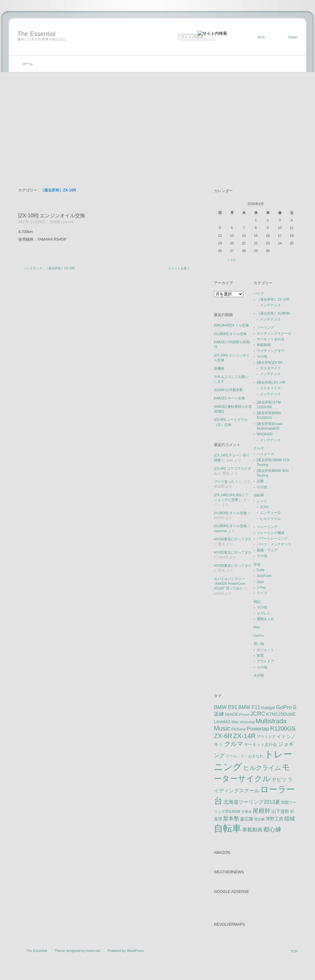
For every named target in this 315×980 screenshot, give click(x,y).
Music (222, 728)
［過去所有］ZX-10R (60, 268)
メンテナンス (33, 268)
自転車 (259, 495)
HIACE (231, 714)
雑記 (257, 601)
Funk (261, 570)
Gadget (268, 708)
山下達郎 (280, 811)
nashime (220, 531)
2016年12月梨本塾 (228, 390)
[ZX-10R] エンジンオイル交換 (52, 216)
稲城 (289, 819)
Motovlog (247, 722)
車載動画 (264, 345)
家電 (260, 655)
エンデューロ (270, 513)
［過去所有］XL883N (273, 313)
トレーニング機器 (271, 533)
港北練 (259, 819)
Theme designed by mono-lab (77, 951)
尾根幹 (262, 811)
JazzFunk (264, 576)
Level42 (222, 722)
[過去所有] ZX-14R (271, 382)
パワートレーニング (272, 538)
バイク (259, 293)
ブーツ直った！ (226, 482)
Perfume (238, 729)
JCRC (264, 507)
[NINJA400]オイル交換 (231, 325)
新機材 (219, 368)
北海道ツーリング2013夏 (252, 802)
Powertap (258, 729)
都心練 (272, 829)
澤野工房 (274, 819)
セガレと (264, 613)
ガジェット (265, 650)
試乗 (260, 481)
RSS (261, 37)
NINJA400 (265, 434)
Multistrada (271, 721)
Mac (257, 627)
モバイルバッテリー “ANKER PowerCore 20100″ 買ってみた (230, 584)
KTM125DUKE (281, 714)
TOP (294, 951)
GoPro (259, 636)
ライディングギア (271, 351)
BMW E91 (226, 707)
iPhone (244, 714)
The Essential (36, 34)
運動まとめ (265, 619)
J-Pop (261, 587)
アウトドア (265, 661)
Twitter (293, 37)
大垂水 (246, 812)
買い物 (259, 644)
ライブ (262, 593)
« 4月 (232, 260)
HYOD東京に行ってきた (233, 539)
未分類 (259, 675)
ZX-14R (244, 736)
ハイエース (265, 454)
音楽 (257, 564)
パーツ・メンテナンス (274, 544)
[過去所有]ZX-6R (270, 362)
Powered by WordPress (126, 951)
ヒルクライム (270, 519)
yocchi (68, 222)
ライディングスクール (274, 333)
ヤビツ (279, 780)
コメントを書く (179, 268)
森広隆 (247, 819)
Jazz (260, 582)
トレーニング (267, 527)
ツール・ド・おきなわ (244, 756)
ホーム (28, 64)
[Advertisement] (157, 120)
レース (262, 501)
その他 (262, 356)
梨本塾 (231, 819)
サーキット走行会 (271, 339)
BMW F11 (249, 707)
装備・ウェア (267, 550)
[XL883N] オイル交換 (230, 334)
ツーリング (265, 327)
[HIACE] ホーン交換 (229, 398)
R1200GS (283, 728)
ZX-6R (223, 736)
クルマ (259, 448)
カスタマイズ (270, 368)
